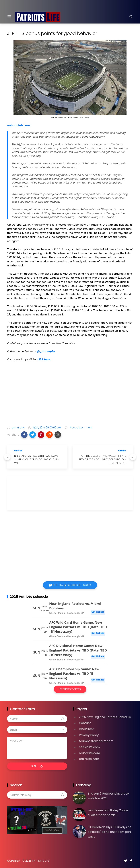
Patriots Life (41, 861)
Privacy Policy (89, 735)
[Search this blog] (37, 795)
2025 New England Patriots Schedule (105, 717)
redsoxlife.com (89, 753)
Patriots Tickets (70, 689)
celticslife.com (89, 747)
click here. (44, 359)
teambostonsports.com (96, 741)
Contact (85, 723)
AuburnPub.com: (19, 125)
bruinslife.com (89, 759)
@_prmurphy (46, 351)
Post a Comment (81, 428)
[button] (24, 435)
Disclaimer (86, 729)
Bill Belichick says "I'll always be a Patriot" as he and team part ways (110, 832)
